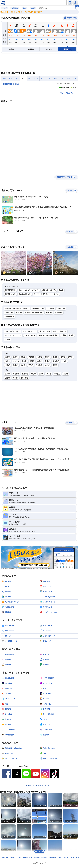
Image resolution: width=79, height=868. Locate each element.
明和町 (31, 402)
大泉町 (47, 402)
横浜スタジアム (45, 368)
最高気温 (7, 84)
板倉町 (23, 402)
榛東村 (24, 398)
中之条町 (16, 411)
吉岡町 (32, 398)
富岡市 (70, 394)
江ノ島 (8, 376)
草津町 (41, 411)
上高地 (64, 372)
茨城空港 (49, 350)
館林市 (47, 394)
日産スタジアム (30, 372)
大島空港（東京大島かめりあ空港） (17, 346)
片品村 (66, 411)
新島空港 (19, 350)
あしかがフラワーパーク (13, 372)
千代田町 (39, 402)
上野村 (40, 398)
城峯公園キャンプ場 (49, 327)
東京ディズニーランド (13, 368)
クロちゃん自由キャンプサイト (29, 327)
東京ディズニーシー (30, 368)
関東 (24, 8)
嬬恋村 (33, 411)
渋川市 (55, 394)
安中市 (8, 398)
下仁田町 (56, 398)
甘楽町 (8, 402)
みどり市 (16, 398)
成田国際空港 (10, 354)
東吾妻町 (57, 411)
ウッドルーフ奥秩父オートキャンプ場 (46, 331)
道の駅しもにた (10, 331)
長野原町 (25, 411)
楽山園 (61, 327)
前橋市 (8, 394)
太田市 (40, 394)
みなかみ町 (24, 415)
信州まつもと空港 (38, 346)
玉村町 (15, 402)
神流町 (47, 398)
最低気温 (16, 84)
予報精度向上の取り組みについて (39, 822)
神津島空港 (9, 350)
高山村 (49, 411)
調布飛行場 (59, 350)
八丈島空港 (50, 346)
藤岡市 (63, 394)
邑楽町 (55, 402)
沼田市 (8, 411)
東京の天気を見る (68, 130)
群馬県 (33, 8)
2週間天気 (15, 8)
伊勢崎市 (31, 394)
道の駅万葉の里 (10, 327)
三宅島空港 (61, 346)
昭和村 (15, 415)
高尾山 (71, 372)
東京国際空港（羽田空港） (34, 350)
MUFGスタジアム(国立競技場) (48, 372)
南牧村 (64, 398)
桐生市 (23, 394)
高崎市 (15, 394)
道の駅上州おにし (25, 331)
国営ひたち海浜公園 (60, 368)
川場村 (8, 415)
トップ (5, 8)
